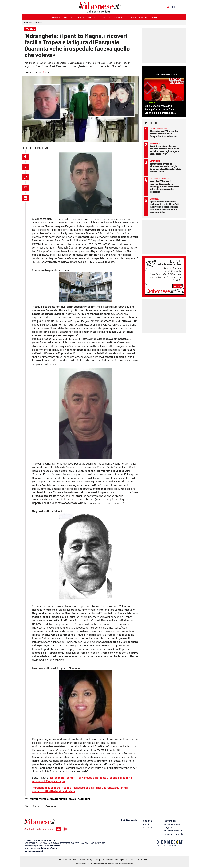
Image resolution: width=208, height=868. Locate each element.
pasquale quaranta (79, 799)
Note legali (110, 859)
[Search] (168, 7)
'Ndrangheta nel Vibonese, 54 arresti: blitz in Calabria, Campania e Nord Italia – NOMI (164, 134)
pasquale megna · (59, 799)
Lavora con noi (141, 859)
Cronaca (39, 22)
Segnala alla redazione (77, 859)
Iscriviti (178, 286)
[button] (25, 157)
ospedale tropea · (39, 799)
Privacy (89, 859)
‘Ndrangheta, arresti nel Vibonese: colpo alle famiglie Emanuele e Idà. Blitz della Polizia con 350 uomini (165, 167)
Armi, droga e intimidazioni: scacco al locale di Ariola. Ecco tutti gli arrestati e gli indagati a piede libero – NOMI (164, 150)
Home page (28, 22)
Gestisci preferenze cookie (125, 859)
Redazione (63, 859)
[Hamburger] (23, 7)
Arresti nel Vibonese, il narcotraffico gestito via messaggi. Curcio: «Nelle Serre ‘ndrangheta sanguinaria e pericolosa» (165, 186)
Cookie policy (99, 859)
